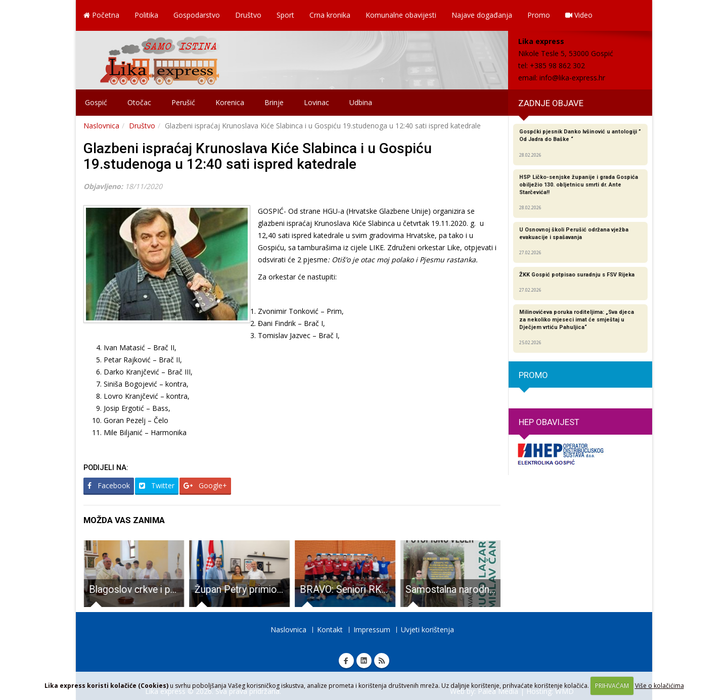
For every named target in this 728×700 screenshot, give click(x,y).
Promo (539, 15)
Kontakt (330, 629)
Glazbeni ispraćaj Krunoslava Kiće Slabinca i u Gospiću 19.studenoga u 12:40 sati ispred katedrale (258, 156)
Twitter (157, 485)
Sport (285, 15)
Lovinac (316, 102)
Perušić (183, 102)
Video (579, 15)
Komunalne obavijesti (401, 15)
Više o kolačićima (659, 686)
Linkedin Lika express (364, 661)
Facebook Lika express (346, 661)
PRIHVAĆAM (612, 686)
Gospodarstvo (197, 15)
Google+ (205, 485)
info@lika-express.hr (572, 78)
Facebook (109, 485)
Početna (101, 15)
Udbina (361, 102)
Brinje (274, 102)
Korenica (230, 102)
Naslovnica (101, 126)
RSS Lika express (382, 661)
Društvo (248, 15)
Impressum (372, 629)
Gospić (96, 102)
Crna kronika (330, 15)
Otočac (139, 102)
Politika (146, 15)
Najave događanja (482, 15)
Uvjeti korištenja (427, 629)
